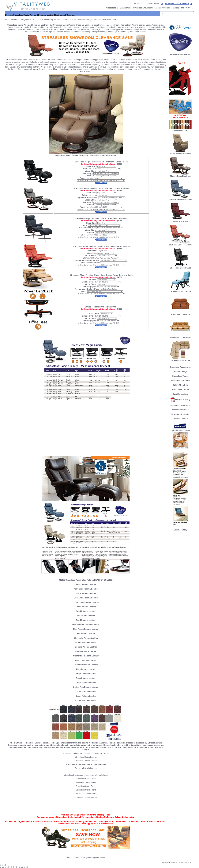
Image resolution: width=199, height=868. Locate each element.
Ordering (166, 8)
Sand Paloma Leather (86, 611)
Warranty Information (180, 414)
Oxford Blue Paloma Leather (86, 602)
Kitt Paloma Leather (86, 633)
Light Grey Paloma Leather (86, 598)
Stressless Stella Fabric (86, 790)
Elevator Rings (180, 372)
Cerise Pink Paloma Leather (86, 687)
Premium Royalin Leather (86, 768)
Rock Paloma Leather (86, 678)
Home (8, 20)
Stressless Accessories (180, 367)
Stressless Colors (180, 130)
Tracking (175, 8)
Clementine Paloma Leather (86, 656)
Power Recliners (180, 220)
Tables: (83, 178)
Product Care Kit (180, 419)
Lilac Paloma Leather (86, 669)
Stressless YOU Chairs (180, 290)
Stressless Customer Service (147, 4)
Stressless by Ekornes (52, 20)
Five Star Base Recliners (180, 244)
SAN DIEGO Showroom (180, 55)
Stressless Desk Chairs (180, 267)
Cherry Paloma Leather (86, 660)
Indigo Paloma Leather (86, 674)
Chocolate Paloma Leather (86, 638)
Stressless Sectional (180, 359)
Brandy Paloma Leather (86, 651)
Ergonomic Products (31, 20)
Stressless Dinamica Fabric (86, 797)
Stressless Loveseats (180, 314)
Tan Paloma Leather (86, 616)
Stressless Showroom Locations (147, 8)
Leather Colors (69, 20)
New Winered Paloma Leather (86, 625)
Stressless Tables (180, 376)
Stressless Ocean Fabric (86, 782)
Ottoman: (90, 176)
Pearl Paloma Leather (86, 620)
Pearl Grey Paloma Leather (86, 589)
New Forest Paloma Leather (86, 629)
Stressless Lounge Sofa (180, 337)
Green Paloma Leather (86, 696)
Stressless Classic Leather (86, 761)
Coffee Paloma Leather (86, 700)
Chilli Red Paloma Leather (86, 665)
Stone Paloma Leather (86, 593)
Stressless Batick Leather (86, 757)
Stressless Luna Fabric (86, 794)
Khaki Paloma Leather (86, 584)
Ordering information (96, 858)
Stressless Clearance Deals (119, 8)
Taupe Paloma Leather (86, 683)
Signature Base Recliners (180, 198)
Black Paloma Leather (86, 607)
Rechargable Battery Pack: (87, 260)
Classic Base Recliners (180, 175)
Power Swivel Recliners (180, 154)
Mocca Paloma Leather (86, 642)
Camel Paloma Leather (86, 691)
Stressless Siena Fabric (86, 779)
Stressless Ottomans (180, 380)
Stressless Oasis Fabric (86, 786)
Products (16, 20)
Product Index (80, 858)
